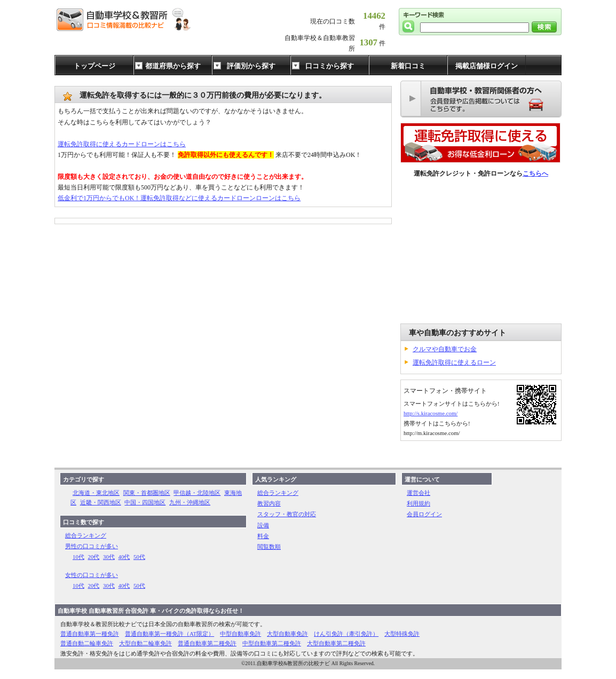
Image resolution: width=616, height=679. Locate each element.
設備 (263, 525)
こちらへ (535, 173)
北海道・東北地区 (96, 493)
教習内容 (269, 503)
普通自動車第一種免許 (90, 634)
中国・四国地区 (145, 502)
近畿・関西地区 (101, 502)
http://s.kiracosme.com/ (431, 413)
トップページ (94, 66)
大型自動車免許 (287, 634)
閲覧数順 (269, 547)
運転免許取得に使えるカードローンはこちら (122, 144)
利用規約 (418, 503)
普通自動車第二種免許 (207, 643)
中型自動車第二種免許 (272, 643)
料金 (263, 536)
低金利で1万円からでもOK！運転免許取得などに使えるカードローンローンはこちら (179, 198)
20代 (94, 557)
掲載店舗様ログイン (487, 66)
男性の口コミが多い (92, 546)
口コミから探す (330, 66)
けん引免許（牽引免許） (346, 634)
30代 (109, 557)
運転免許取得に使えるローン (454, 362)
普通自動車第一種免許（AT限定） (169, 634)
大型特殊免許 (402, 634)
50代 (139, 557)
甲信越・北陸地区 (197, 493)
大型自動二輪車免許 (145, 643)
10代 (78, 557)
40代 (124, 557)
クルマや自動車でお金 (445, 349)
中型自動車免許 (240, 634)
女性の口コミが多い (92, 575)
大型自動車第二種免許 (336, 643)
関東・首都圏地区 (147, 493)
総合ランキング (86, 535)
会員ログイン (424, 514)
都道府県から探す (173, 66)
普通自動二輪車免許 (87, 643)
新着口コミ (408, 66)
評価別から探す (251, 66)
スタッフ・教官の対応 (287, 514)
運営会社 (418, 493)
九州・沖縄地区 (190, 502)
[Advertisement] (481, 251)
